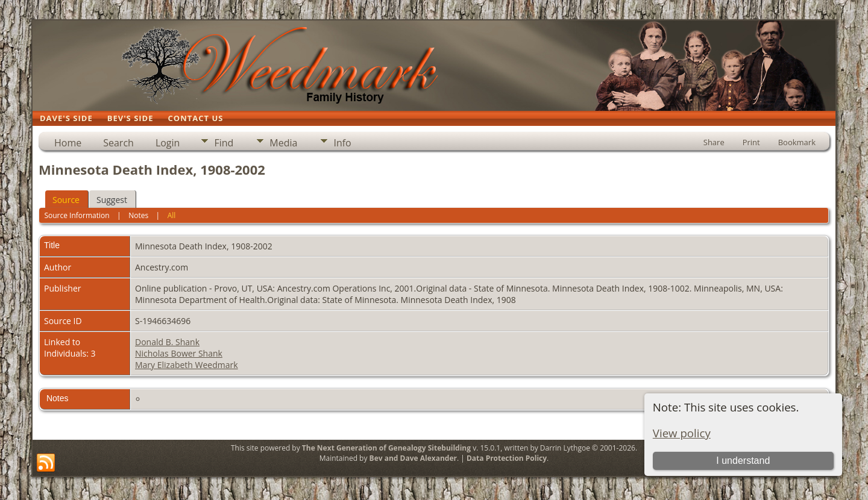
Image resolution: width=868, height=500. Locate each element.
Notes (138, 215)
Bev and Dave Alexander (413, 458)
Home (68, 143)
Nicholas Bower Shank (179, 353)
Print (751, 142)
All (172, 215)
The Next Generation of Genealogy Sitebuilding (386, 448)
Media (283, 143)
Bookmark (797, 142)
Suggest (112, 200)
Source (66, 200)
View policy (682, 433)
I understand (743, 461)
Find (224, 143)
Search (118, 143)
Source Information (77, 215)
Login (168, 143)
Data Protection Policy (507, 458)
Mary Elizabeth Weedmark (187, 365)
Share (714, 142)
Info (342, 143)
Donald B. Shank (167, 342)
